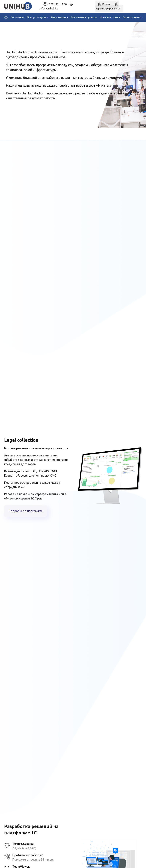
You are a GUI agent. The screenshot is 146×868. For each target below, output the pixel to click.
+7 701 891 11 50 (57, 4)
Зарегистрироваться (108, 9)
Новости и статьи (110, 17)
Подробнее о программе (26, 511)
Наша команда (60, 17)
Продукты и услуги (38, 17)
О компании (17, 17)
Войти (106, 4)
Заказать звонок (132, 17)
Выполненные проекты (84, 17)
